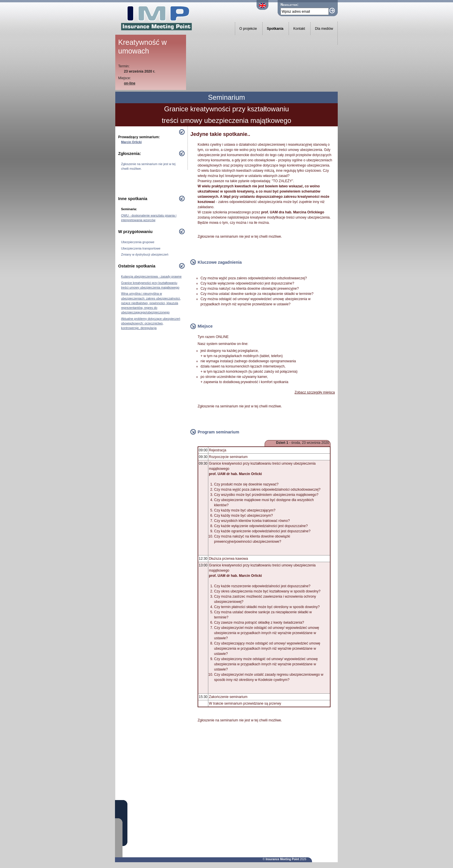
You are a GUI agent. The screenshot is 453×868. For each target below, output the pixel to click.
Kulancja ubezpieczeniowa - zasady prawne (151, 276)
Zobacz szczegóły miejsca (315, 392)
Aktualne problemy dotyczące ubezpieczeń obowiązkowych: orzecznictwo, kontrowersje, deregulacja (151, 323)
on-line (130, 83)
